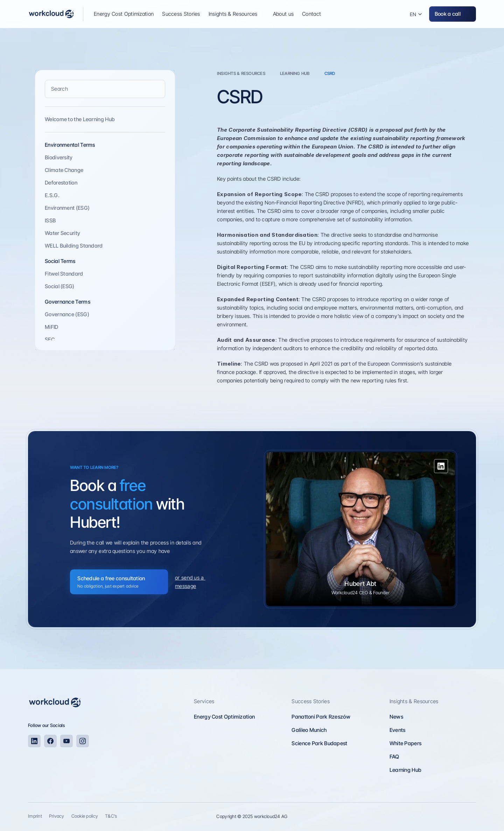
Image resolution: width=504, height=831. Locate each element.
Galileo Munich (309, 730)
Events (398, 730)
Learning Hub (406, 770)
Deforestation (61, 183)
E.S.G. (52, 195)
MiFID (52, 327)
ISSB (50, 220)
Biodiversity (59, 157)
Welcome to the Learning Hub (80, 119)
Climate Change (64, 170)
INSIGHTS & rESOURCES (241, 73)
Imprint (35, 816)
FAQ (394, 757)
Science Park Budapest (319, 743)
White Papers (406, 743)
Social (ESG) (60, 286)
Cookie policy (85, 816)
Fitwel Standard (64, 274)
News (396, 717)
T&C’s (111, 816)
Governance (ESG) (67, 314)
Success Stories (311, 701)
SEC (50, 340)
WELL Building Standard (74, 246)
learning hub (295, 73)
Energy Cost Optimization (224, 717)
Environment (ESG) (67, 208)
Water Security (62, 233)
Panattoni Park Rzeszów (321, 717)
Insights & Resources (414, 701)
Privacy (57, 816)
